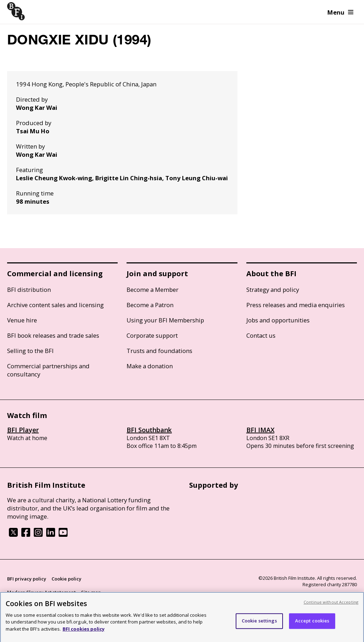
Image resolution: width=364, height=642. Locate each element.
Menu (340, 12)
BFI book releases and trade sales (53, 335)
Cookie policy (66, 579)
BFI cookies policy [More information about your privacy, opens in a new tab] (84, 631)
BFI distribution (29, 290)
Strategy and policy (273, 290)
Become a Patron (150, 305)
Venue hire (22, 320)
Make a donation (150, 366)
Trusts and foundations (159, 351)
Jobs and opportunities (278, 320)
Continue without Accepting (331, 604)
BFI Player (23, 430)
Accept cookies (312, 623)
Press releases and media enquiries (296, 305)
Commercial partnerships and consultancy (48, 370)
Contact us (261, 335)
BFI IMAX (260, 430)
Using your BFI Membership (165, 320)
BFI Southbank (149, 430)
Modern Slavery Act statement (41, 592)
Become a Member (152, 290)
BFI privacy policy (27, 579)
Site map (91, 592)
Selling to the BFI (30, 351)
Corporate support (152, 335)
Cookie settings (259, 623)
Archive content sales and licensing (55, 305)
